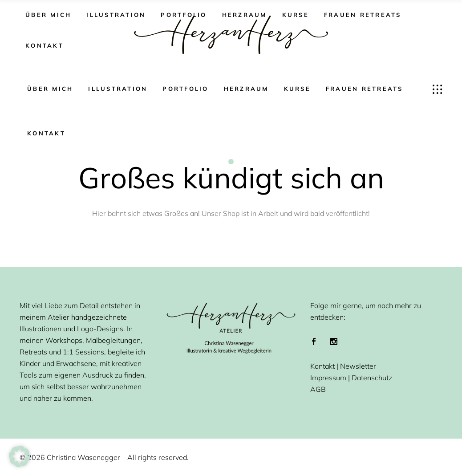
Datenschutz (372, 378)
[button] (20, 456)
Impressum (328, 378)
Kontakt (322, 366)
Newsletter (358, 366)
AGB (318, 389)
